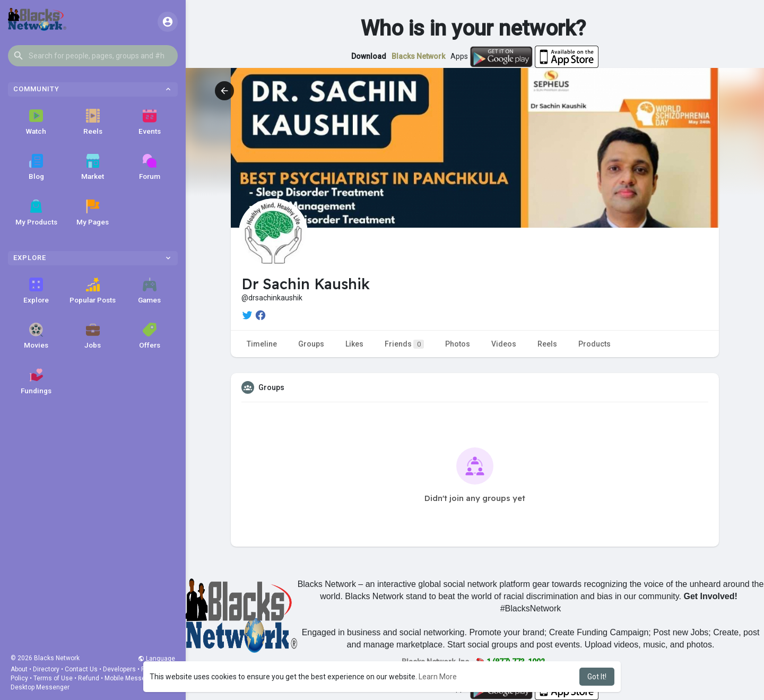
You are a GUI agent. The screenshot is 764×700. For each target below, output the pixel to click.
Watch (36, 122)
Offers (150, 336)
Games (149, 291)
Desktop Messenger (40, 687)
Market (93, 167)
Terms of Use (53, 678)
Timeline (262, 344)
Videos (504, 344)
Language (157, 659)
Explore (36, 291)
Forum (150, 167)
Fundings (36, 382)
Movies (36, 336)
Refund (89, 678)
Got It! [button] (597, 677)
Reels (93, 122)
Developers (119, 669)
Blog (36, 167)
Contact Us (81, 669)
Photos (458, 344)
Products (594, 344)
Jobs (93, 336)
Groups (311, 344)
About (19, 669)
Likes (354, 344)
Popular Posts (93, 291)
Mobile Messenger (132, 678)
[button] (93, 56)
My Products (36, 213)
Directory (46, 669)
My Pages (93, 213)
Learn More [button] (438, 677)
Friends (404, 344)
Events (150, 122)
